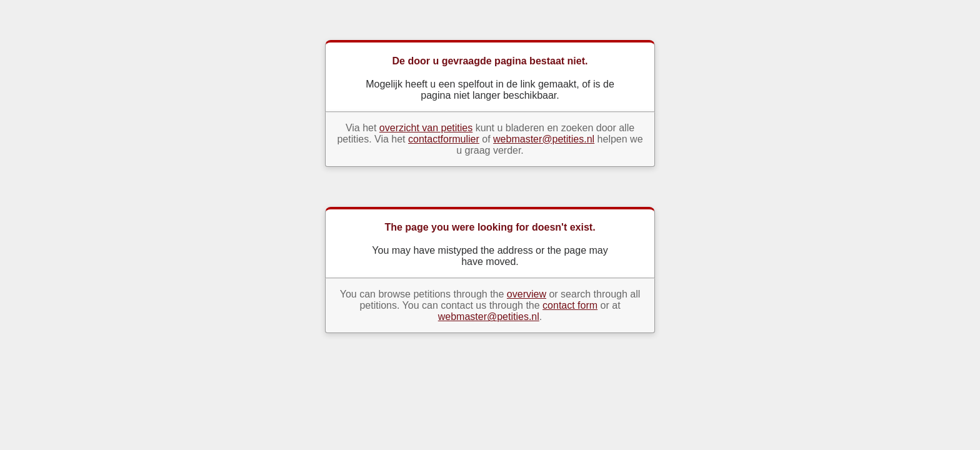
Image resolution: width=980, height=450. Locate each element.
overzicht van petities (426, 128)
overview (527, 294)
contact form (570, 305)
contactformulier (444, 139)
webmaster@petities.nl (544, 139)
